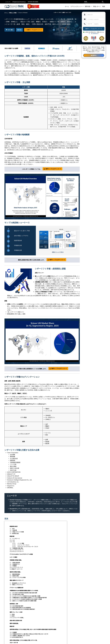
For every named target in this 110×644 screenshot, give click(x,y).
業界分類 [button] (88, 6)
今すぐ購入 (10, 30)
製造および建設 (13, 13)
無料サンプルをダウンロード (35, 30)
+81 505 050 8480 (33, 2)
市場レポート (97, 6)
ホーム (67, 6)
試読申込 (94, 55)
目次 (20, 30)
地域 (104, 6)
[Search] (103, 2)
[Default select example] (90, 24)
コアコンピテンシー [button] (76, 6)
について (8, 2)
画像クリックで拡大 (58, 252)
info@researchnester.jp (19, 2)
